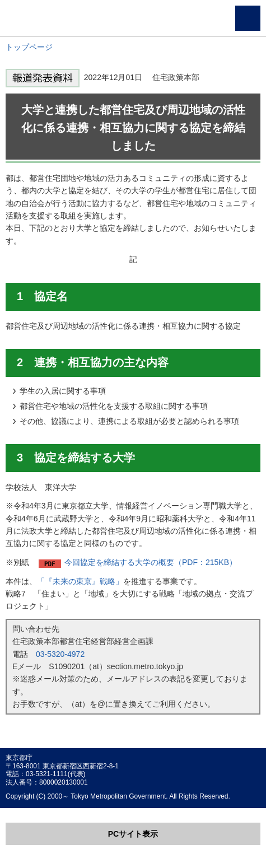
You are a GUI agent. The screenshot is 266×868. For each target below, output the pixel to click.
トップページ (29, 47)
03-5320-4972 (60, 654)
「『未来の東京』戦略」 (80, 581)
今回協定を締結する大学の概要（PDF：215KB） (151, 562)
